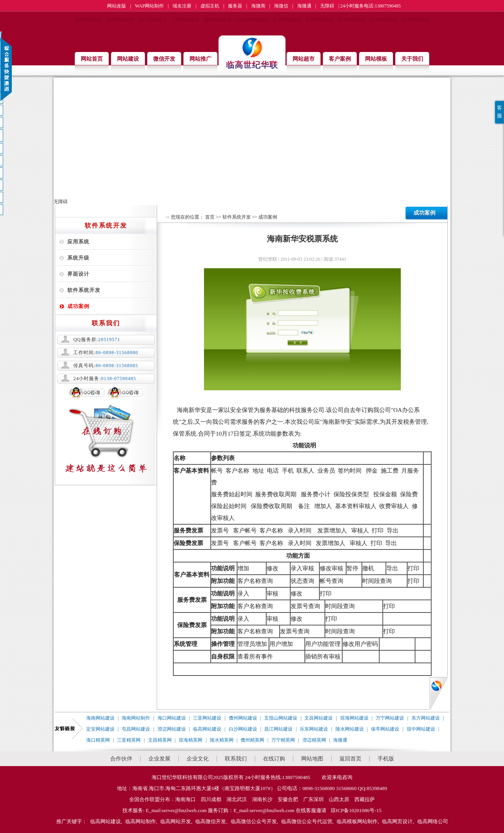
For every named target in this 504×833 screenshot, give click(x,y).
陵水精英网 (222, 740)
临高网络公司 (433, 821)
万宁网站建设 (351, 20)
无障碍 (327, 6)
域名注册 (182, 6)
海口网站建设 (153, 20)
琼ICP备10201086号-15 (356, 810)
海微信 (281, 6)
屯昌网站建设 (136, 729)
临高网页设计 (397, 821)
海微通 (304, 6)
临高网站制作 (141, 821)
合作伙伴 (121, 759)
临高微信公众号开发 (254, 821)
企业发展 (159, 759)
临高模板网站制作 (357, 821)
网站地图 (312, 759)
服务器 (235, 6)
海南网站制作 (120, 20)
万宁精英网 (283, 740)
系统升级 (78, 258)
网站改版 (117, 6)
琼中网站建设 (421, 729)
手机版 (386, 759)
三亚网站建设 (185, 20)
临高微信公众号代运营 (307, 821)
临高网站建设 (207, 729)
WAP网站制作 (149, 6)
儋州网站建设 (217, 20)
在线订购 (274, 759)
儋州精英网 (252, 740)
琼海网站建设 (319, 20)
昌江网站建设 (278, 729)
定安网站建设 (416, 20)
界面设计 (78, 274)
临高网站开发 (176, 821)
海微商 (258, 6)
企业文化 (198, 759)
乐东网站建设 (314, 729)
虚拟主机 (210, 6)
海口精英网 (98, 740)
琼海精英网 (191, 740)
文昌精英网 (160, 740)
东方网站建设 (384, 20)
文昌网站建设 (287, 20)
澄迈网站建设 (172, 729)
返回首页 (350, 759)
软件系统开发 (84, 290)
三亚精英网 (129, 740)
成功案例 (78, 306)
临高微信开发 (211, 821)
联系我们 (236, 759)
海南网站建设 (88, 20)
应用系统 (78, 242)
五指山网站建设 (252, 20)
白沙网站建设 (243, 729)
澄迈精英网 (314, 740)
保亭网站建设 (385, 729)
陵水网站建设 (350, 729)
